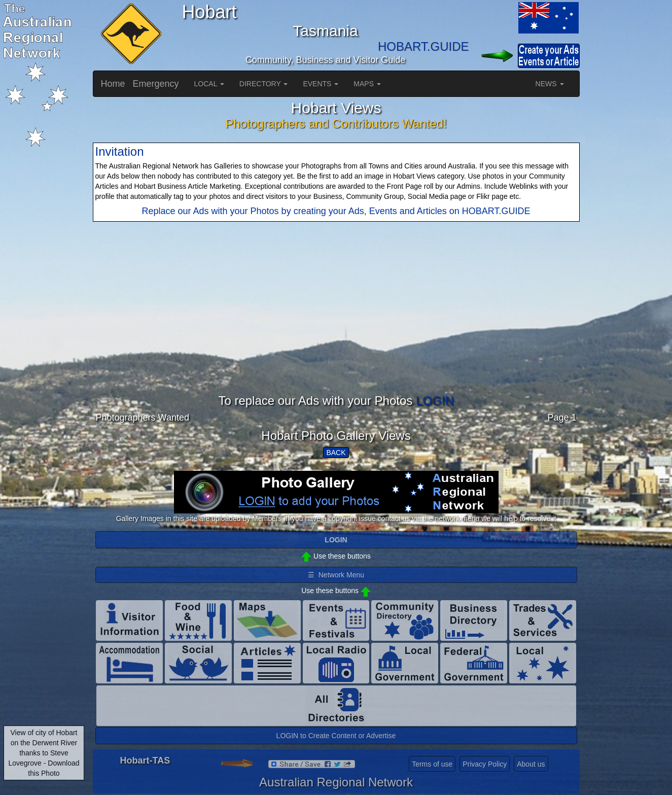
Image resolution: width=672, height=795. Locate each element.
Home (113, 84)
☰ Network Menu (336, 575)
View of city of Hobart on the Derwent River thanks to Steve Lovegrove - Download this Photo (44, 753)
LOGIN (435, 401)
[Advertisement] (336, 323)
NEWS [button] (550, 84)
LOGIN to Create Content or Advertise (336, 736)
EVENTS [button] (321, 84)
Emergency (156, 84)
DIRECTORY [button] (264, 84)
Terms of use (432, 764)
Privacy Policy (485, 764)
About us (531, 764)
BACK (336, 453)
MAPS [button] (367, 84)
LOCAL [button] (209, 84)
